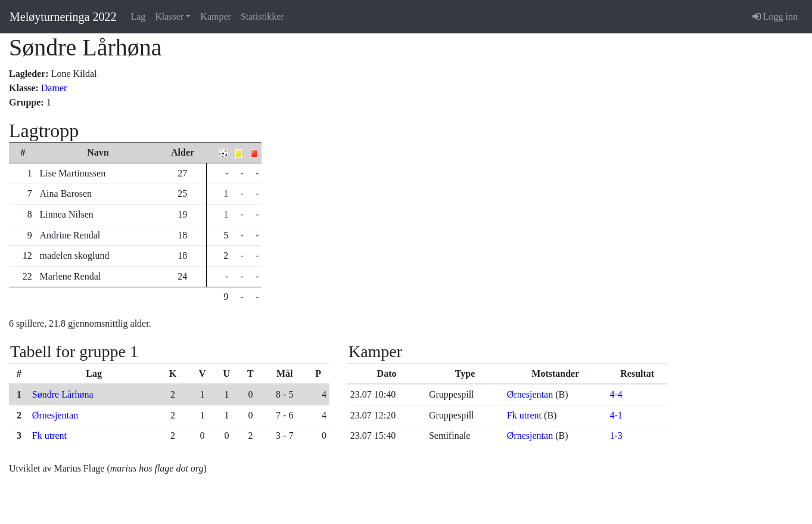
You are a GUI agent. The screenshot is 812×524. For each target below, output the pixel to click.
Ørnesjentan (55, 415)
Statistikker (262, 16)
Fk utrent (49, 435)
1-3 (616, 435)
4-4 (616, 394)
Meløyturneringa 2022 (63, 17)
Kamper (216, 16)
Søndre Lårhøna (63, 394)
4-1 (616, 415)
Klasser (169, 16)
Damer (54, 88)
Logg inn (775, 16)
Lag (138, 16)
